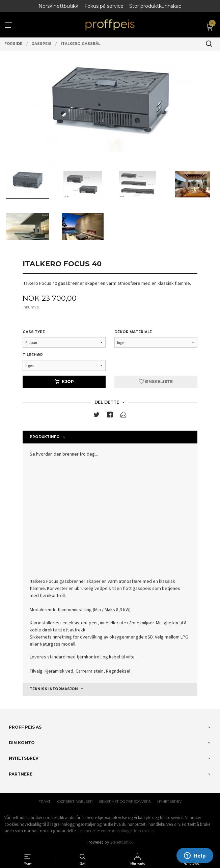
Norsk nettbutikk (58, 6)
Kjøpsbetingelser (75, 802)
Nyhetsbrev (169, 802)
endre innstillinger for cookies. (128, 831)
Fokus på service (104, 6)
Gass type (34, 332)
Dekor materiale (133, 332)
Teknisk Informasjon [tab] (54, 689)
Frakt (45, 802)
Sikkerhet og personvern (125, 802)
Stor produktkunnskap (155, 6)
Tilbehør (33, 355)
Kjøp (64, 382)
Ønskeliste (156, 382)
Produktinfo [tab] (45, 437)
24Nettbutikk (121, 842)
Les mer (85, 831)
